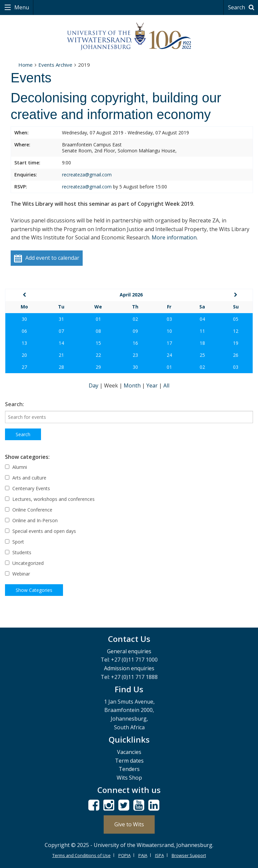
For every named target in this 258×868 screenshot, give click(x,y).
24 (169, 355)
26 (236, 355)
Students (18, 552)
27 (24, 367)
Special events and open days (40, 531)
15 (98, 343)
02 (135, 319)
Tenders (129, 769)
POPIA (124, 855)
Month (133, 385)
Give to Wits (129, 824)
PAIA (143, 855)
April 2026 (131, 295)
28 (61, 367)
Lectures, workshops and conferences (50, 499)
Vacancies (129, 752)
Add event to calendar (47, 258)
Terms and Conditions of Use (81, 855)
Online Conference (29, 510)
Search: (14, 404)
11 (202, 331)
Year (153, 385)
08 (98, 331)
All (166, 385)
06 (24, 331)
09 (135, 331)
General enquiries (129, 651)
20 (24, 355)
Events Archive (55, 65)
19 (236, 343)
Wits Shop (129, 778)
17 (169, 343)
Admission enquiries (129, 668)
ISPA (159, 855)
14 (61, 343)
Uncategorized (24, 563)
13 (24, 343)
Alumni (16, 467)
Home (25, 65)
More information (174, 237)
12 (236, 331)
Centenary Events (27, 488)
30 (24, 319)
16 (135, 343)
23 (135, 355)
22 (98, 355)
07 (61, 331)
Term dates (129, 761)
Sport (14, 542)
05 (236, 319)
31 (61, 319)
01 (98, 319)
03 (169, 319)
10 (169, 331)
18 (202, 343)
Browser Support (189, 855)
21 (61, 355)
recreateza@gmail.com (87, 175)
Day (94, 385)
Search (242, 7)
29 (98, 367)
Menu (21, 7)
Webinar (17, 574)
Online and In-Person (31, 520)
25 (202, 355)
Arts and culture (26, 478)
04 (202, 319)
